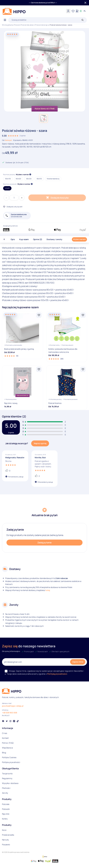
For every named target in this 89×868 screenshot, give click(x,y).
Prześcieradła (8, 835)
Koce (4, 830)
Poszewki (6, 845)
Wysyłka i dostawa (10, 783)
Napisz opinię (40, 443)
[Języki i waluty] (85, 11)
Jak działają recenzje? (17, 443)
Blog (4, 753)
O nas (5, 733)
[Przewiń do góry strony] (4, 239)
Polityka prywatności (11, 762)
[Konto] (68, 11)
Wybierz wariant (79, 239)
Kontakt (5, 738)
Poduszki (6, 809)
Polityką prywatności (57, 674)
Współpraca (7, 748)
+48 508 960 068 (10, 713)
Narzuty (5, 840)
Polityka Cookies (9, 757)
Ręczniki (6, 814)
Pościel (17, 25)
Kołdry (5, 819)
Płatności (6, 788)
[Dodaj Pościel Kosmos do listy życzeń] (83, 369)
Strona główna (8, 25)
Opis (13, 239)
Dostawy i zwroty (54, 239)
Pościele (6, 804)
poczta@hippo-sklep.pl (13, 706)
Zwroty (5, 793)
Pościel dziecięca (42, 25)
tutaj (48, 590)
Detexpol (8, 140)
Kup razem (24, 239)
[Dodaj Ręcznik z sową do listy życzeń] (39, 369)
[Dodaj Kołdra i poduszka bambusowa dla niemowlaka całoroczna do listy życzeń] (83, 315)
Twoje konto (7, 774)
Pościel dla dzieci (28, 25)
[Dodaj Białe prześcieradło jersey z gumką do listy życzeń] (39, 315)
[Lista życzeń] (73, 11)
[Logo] (14, 11)
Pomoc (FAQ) (8, 743)
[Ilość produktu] (14, 198)
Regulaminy (7, 778)
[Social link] (3, 721)
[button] (43, 118)
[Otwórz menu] (5, 20)
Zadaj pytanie (44, 543)
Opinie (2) (38, 239)
